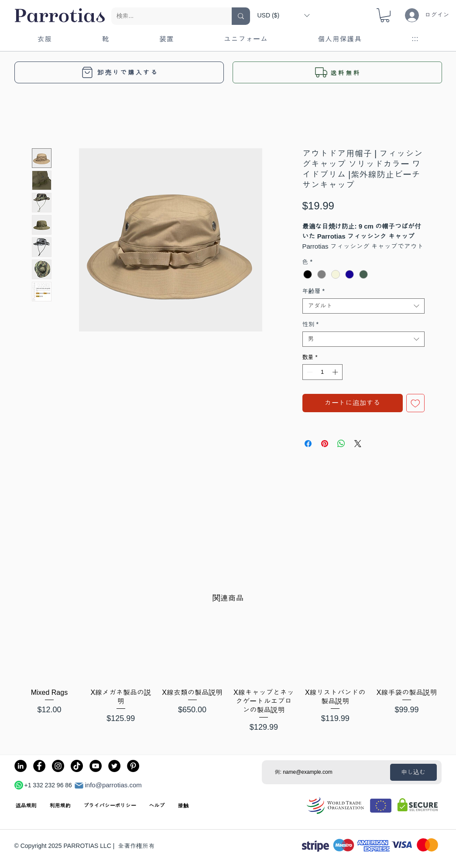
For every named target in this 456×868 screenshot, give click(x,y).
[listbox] (283, 15)
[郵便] (79, 786)
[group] (228, 676)
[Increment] (336, 372)
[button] (283, 15)
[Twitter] (114, 766)
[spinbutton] (322, 372)
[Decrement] (309, 372)
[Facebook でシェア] (308, 444)
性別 (310, 324)
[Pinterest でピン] (325, 444)
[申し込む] (413, 772)
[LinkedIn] (21, 766)
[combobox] (363, 306)
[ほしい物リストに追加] (415, 403)
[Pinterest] (133, 766)
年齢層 (314, 291)
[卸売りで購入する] (119, 72)
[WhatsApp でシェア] (341, 444)
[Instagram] (58, 766)
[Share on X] (358, 444)
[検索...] (165, 16)
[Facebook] (39, 766)
